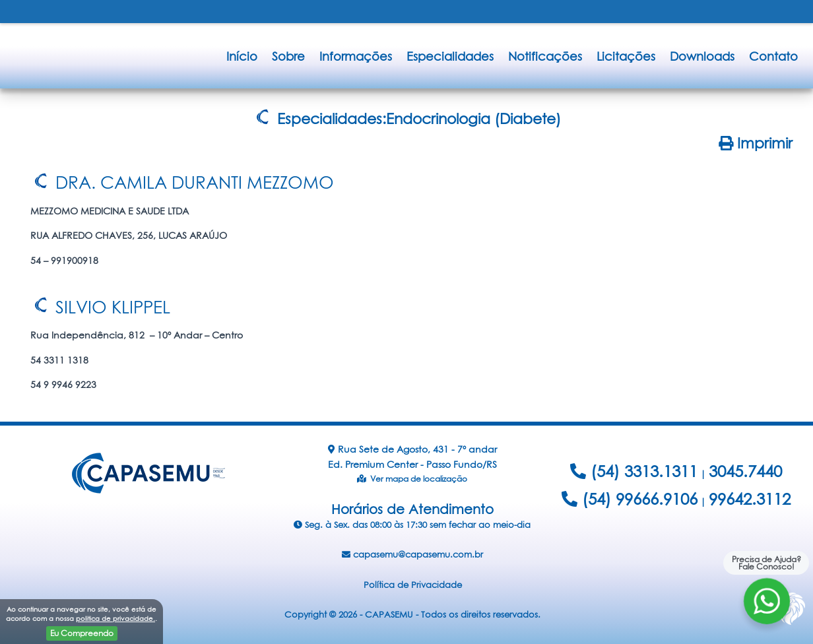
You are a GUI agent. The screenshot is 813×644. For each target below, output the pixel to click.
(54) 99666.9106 (630, 499)
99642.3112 (750, 499)
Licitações (626, 56)
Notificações (545, 56)
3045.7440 (745, 471)
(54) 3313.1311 (634, 471)
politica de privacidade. (115, 618)
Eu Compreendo (82, 633)
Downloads (702, 56)
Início (242, 56)
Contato (773, 56)
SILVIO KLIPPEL (113, 307)
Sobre (288, 56)
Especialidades (450, 56)
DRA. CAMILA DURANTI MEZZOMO (195, 182)
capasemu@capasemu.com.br (412, 554)
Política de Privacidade (413, 585)
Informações (356, 56)
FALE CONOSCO (749, 10)
